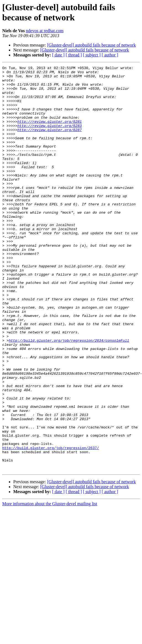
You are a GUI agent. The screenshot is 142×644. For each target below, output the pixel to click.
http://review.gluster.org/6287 (50, 143)
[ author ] (110, 55)
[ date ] (58, 55)
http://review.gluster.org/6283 (50, 138)
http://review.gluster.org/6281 (50, 133)
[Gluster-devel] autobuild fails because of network (92, 45)
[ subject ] (92, 55)
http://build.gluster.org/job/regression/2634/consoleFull (69, 396)
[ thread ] (74, 55)
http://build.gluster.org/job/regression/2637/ (51, 525)
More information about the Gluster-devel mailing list (50, 585)
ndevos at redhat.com (45, 31)
